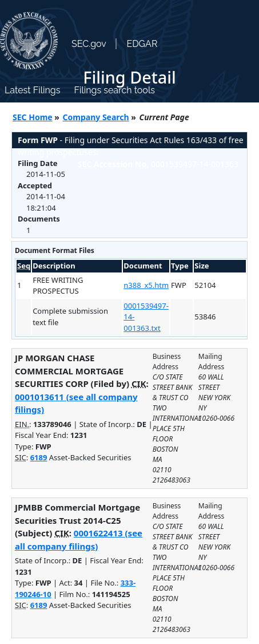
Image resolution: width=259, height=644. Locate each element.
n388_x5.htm (146, 285)
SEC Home (33, 117)
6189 (39, 457)
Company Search (96, 117)
